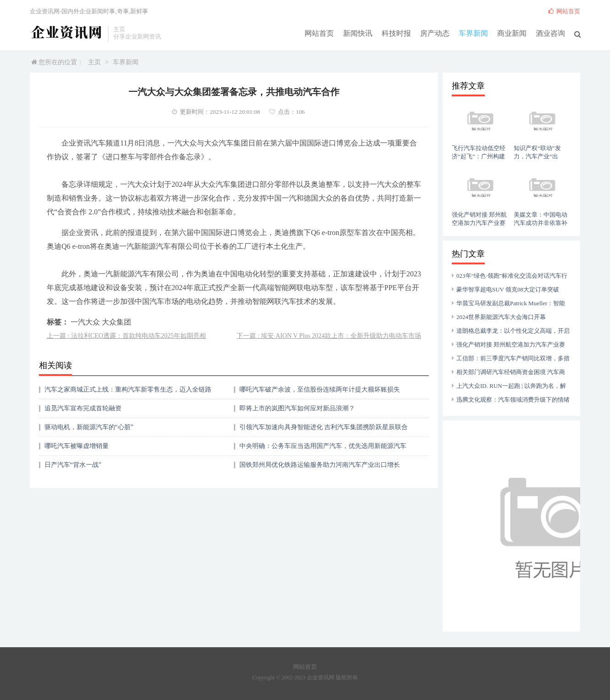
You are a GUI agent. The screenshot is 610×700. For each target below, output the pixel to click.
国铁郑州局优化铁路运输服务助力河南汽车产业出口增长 (320, 465)
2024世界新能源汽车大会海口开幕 (501, 317)
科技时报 (396, 33)
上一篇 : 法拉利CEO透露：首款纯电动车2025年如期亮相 (126, 336)
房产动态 (435, 33)
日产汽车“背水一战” (73, 465)
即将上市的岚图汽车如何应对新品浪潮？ (297, 408)
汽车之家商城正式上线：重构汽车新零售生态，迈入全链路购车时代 (128, 393)
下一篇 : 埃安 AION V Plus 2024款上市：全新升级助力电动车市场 (329, 336)
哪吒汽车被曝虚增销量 (77, 446)
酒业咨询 (550, 33)
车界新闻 (473, 33)
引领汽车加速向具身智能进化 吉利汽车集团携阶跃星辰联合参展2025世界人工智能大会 (324, 430)
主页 (94, 62)
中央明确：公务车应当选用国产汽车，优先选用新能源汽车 (323, 446)
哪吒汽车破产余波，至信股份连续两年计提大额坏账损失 (320, 389)
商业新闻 (512, 33)
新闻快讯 (358, 33)
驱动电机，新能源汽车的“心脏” (89, 427)
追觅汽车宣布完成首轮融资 (83, 408)
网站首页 (319, 33)
